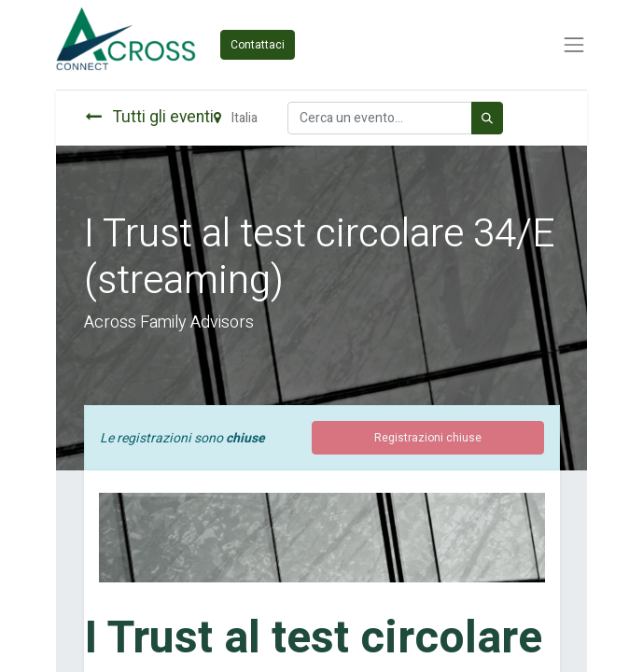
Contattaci (258, 45)
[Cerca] (487, 118)
